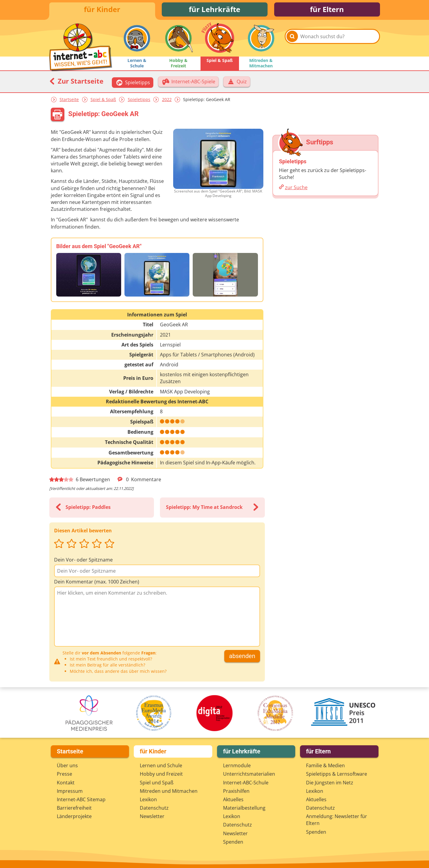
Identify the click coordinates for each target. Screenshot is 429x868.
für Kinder (102, 10)
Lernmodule (237, 765)
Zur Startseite (76, 82)
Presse (64, 774)
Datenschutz (154, 808)
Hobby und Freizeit (161, 774)
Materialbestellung (244, 808)
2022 (167, 100)
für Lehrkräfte (214, 10)
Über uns (67, 765)
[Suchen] (292, 40)
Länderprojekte (74, 817)
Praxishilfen (236, 791)
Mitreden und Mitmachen (169, 791)
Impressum (70, 791)
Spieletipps (139, 100)
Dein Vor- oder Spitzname (83, 561)
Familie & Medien (325, 765)
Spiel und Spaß (157, 783)
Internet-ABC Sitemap (81, 799)
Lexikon (148, 799)
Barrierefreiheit (74, 808)
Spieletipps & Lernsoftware (337, 774)
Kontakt (66, 783)
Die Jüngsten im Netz (330, 783)
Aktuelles (233, 799)
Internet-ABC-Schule (246, 783)
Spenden (233, 842)
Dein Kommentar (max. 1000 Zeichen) (97, 583)
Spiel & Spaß (103, 100)
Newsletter (152, 817)
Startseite (69, 100)
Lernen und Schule (161, 765)
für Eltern (327, 10)
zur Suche (296, 188)
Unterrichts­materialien (249, 774)
